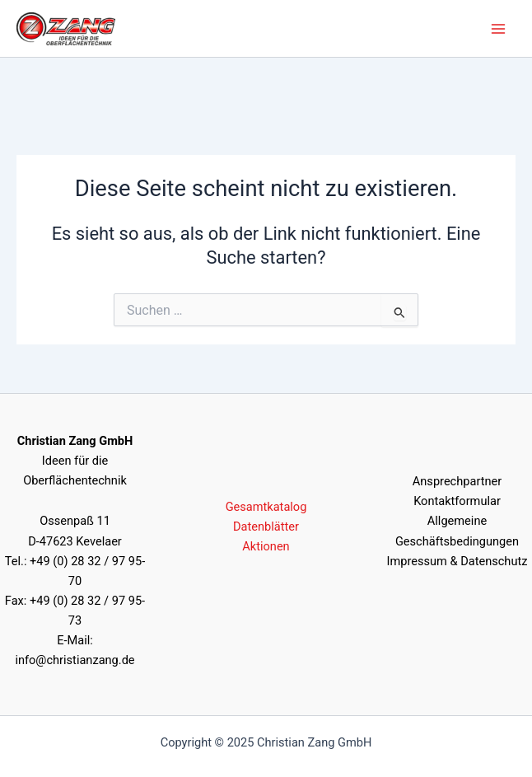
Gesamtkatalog (266, 507)
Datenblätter (266, 527)
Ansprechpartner (457, 481)
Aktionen (266, 546)
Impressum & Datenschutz (457, 561)
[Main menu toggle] (498, 29)
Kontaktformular (457, 501)
